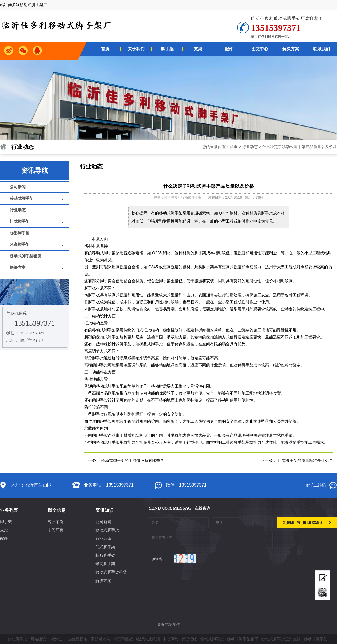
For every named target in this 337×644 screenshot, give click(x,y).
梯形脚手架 (105, 555)
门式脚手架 (105, 547)
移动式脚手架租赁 (111, 572)
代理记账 (189, 639)
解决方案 (103, 581)
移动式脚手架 (107, 530)
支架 (4, 530)
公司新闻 (103, 522)
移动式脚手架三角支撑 (281, 639)
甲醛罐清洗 (101, 639)
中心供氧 (170, 639)
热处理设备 (78, 639)
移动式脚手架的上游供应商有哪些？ (133, 460)
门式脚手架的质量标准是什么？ (305, 460)
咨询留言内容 (211, 541)
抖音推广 (57, 639)
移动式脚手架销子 (243, 639)
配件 (4, 538)
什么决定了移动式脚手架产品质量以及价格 (300, 147)
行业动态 (250, 147)
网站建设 (38, 639)
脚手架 (6, 522)
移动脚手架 (17, 639)
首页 (234, 147)
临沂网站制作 (168, 624)
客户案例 (56, 522)
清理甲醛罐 (123, 639)
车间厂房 (56, 530)
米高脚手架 (105, 564)
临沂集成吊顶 (148, 639)
